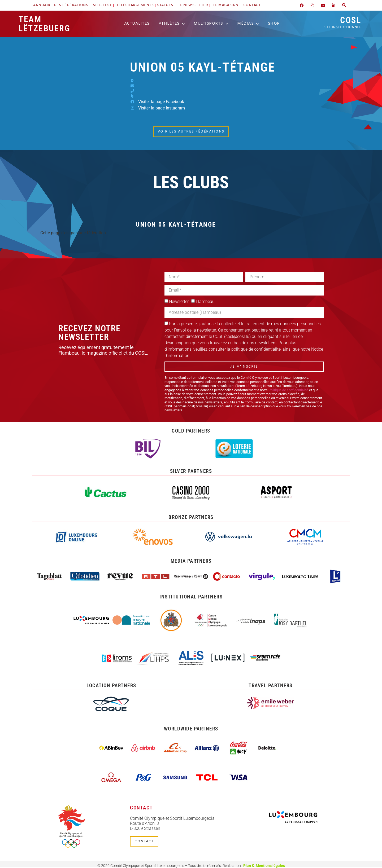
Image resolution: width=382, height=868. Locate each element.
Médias (248, 24)
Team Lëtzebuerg (44, 24)
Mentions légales (270, 865)
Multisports (211, 24)
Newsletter (179, 301)
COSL (342, 22)
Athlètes (172, 24)
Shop (274, 24)
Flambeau (205, 301)
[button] (344, 5)
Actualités (137, 24)
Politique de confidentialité (288, 390)
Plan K (249, 865)
